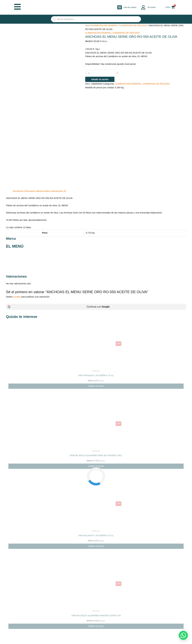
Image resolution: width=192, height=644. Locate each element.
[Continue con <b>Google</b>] (96, 239)
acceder (17, 229)
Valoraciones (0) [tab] (62, 123)
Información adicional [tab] (36, 123)
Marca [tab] (50, 123)
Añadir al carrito (100, 80)
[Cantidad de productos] (103, 74)
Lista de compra (130, 7)
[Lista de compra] (120, 7)
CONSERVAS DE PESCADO (137, 25)
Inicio (88, 25)
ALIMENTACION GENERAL (106, 25)
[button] (183, 635)
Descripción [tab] (19, 123)
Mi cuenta (152, 7)
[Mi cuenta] (143, 7)
